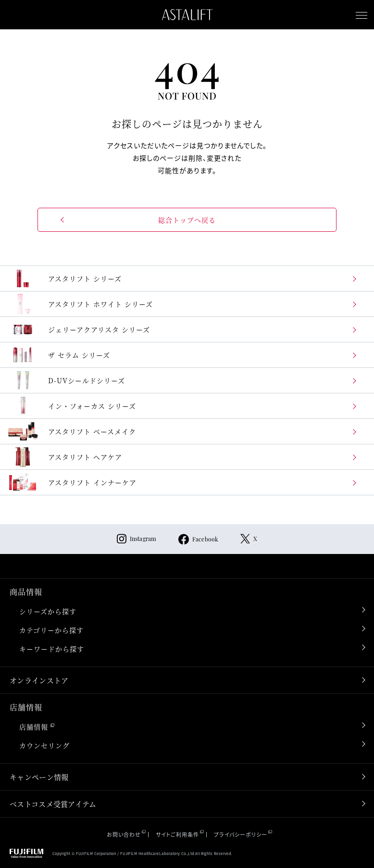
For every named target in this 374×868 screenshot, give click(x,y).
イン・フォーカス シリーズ (72, 406)
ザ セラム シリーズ (59, 355)
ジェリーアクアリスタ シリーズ (79, 329)
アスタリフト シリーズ (64, 278)
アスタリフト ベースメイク (72, 431)
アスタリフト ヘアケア (65, 457)
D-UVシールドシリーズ (66, 380)
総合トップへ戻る (187, 220)
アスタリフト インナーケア (72, 482)
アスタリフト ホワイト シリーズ (80, 304)
